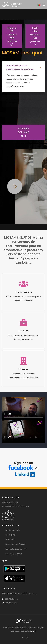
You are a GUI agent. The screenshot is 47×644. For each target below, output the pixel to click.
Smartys (33, 631)
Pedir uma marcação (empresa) (33, 36)
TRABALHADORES (13, 530)
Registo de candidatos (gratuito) (10, 36)
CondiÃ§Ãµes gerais (13, 554)
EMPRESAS (10, 540)
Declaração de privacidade (16, 549)
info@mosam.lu (11, 603)
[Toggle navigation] (44, 5)
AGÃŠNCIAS (10, 535)
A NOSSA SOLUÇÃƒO (16, 132)
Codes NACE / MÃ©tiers (15, 544)
